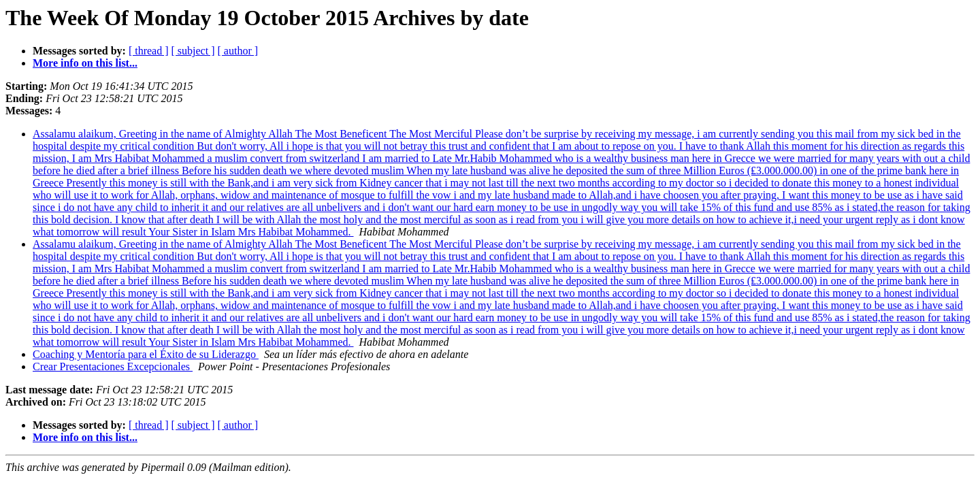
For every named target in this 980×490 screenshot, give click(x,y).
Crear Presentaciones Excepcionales (113, 366)
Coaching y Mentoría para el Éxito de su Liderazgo (146, 354)
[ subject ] (193, 51)
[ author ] (238, 51)
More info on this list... (85, 63)
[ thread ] (149, 51)
